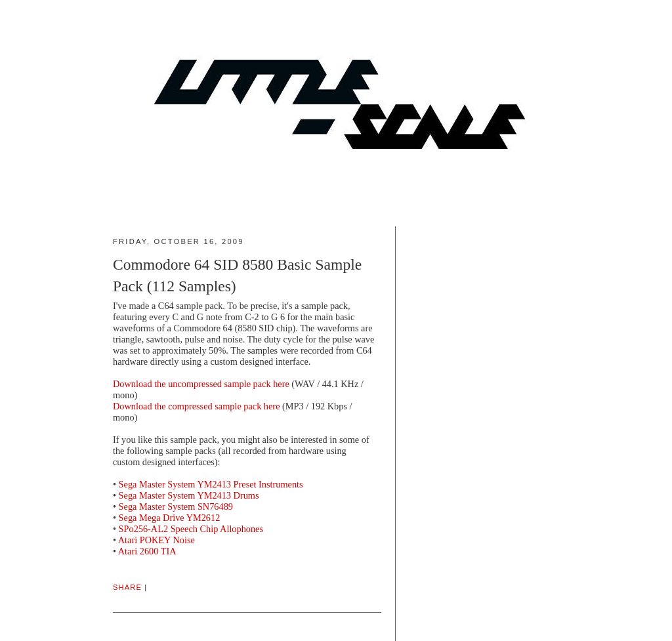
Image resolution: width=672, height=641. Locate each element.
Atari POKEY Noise (157, 540)
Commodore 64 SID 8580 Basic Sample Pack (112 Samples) (237, 275)
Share (127, 587)
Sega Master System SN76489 (176, 507)
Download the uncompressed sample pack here (201, 384)
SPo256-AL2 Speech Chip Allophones (191, 529)
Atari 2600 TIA (147, 551)
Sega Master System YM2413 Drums (189, 495)
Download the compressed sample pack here (196, 406)
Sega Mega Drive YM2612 (170, 518)
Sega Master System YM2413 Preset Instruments (211, 484)
